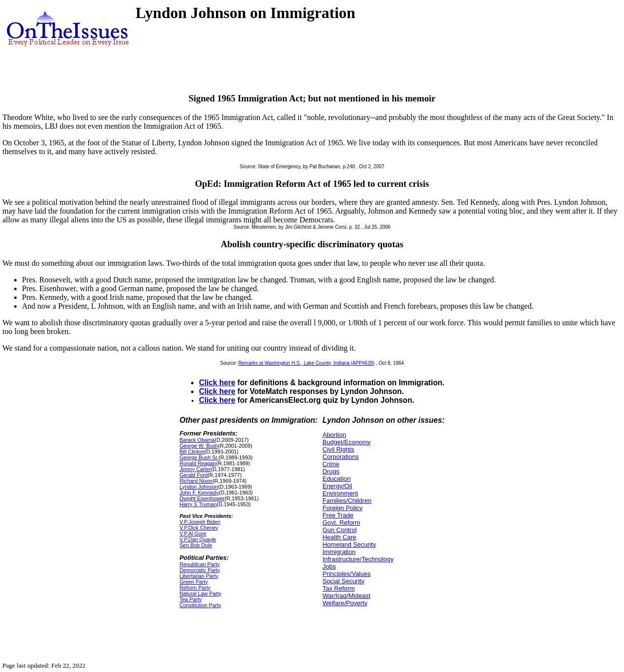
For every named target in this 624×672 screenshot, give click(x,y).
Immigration (339, 552)
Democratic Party (200, 570)
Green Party (194, 582)
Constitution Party (200, 605)
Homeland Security (349, 544)
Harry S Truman (198, 504)
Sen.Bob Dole (196, 545)
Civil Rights (338, 449)
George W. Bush (199, 446)
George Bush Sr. (199, 457)
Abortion (334, 435)
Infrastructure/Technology (358, 559)
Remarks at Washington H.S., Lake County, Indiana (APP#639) (307, 363)
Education (336, 479)
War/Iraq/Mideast (346, 596)
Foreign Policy (342, 508)
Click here (217, 383)
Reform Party (195, 588)
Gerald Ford (194, 475)
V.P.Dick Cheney (199, 528)
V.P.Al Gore (193, 534)
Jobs (329, 566)
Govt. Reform (341, 523)
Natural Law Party (200, 593)
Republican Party (199, 564)
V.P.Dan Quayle (198, 539)
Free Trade (338, 515)
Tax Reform (338, 588)
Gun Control (339, 530)
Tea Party (191, 599)
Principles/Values (346, 574)
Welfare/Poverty (345, 603)
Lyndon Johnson (199, 487)
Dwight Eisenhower (202, 498)
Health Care (339, 537)
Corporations (340, 457)
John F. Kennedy (199, 493)
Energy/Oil (337, 486)
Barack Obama (197, 440)
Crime (331, 464)
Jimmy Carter (195, 469)
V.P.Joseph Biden (200, 522)
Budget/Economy (346, 442)
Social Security (343, 581)
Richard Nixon (196, 481)
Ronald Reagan (198, 463)
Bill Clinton (192, 452)
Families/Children (347, 501)
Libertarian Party (199, 576)
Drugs (331, 471)
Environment (340, 493)
